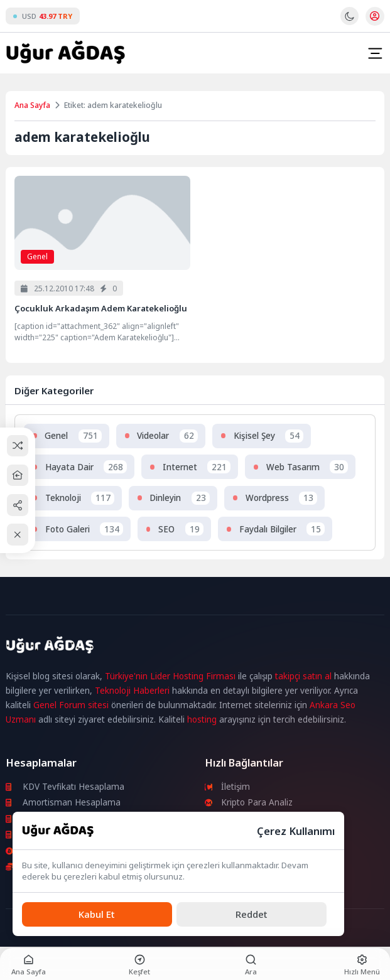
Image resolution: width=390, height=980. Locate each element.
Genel (37, 256)
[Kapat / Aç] (18, 535)
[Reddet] (252, 914)
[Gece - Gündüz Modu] (349, 22)
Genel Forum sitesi (71, 705)
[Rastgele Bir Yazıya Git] (18, 445)
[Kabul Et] (97, 914)
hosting (202, 719)
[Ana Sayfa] (18, 476)
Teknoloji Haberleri (132, 691)
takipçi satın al (303, 676)
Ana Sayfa (32, 105)
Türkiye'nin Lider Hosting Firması (170, 676)
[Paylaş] (18, 505)
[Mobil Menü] (375, 53)
